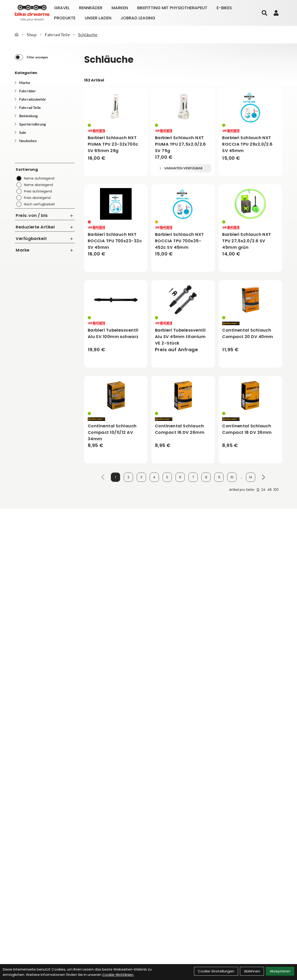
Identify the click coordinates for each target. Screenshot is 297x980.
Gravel (62, 8)
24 (263, 490)
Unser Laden (98, 18)
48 (269, 490)
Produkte (65, 18)
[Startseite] (17, 35)
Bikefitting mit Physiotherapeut (172, 8)
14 (251, 477)
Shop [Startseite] (32, 35)
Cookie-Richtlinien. (118, 975)
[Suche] (264, 13)
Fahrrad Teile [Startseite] (57, 35)
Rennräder (91, 8)
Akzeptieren (280, 971)
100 (276, 490)
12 (258, 490)
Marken (120, 8)
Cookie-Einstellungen (216, 971)
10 (232, 477)
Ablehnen (252, 971)
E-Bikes (224, 8)
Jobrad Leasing (138, 18)
